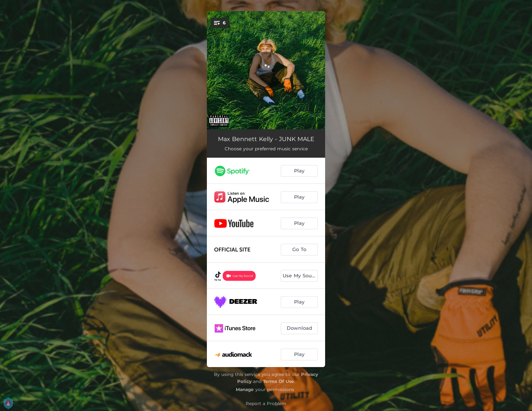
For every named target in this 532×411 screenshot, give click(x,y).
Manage (245, 389)
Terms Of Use (279, 381)
